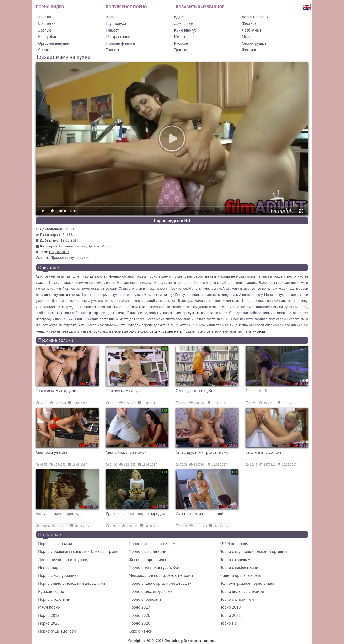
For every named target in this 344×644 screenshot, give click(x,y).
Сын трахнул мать (51, 452)
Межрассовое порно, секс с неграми (161, 575)
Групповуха (116, 23)
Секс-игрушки (254, 43)
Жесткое (249, 23)
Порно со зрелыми (236, 560)
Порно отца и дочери (57, 631)
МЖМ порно (49, 607)
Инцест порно (50, 568)
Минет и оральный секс (240, 575)
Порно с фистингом (237, 599)
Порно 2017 (59, 252)
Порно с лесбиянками (239, 568)
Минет (180, 37)
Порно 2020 (139, 615)
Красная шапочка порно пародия (135, 514)
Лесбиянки (252, 30)
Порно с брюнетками (147, 551)
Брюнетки (47, 23)
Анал (110, 17)
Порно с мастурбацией (58, 575)
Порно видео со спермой (242, 591)
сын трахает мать (168, 331)
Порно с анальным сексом (152, 544)
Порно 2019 (49, 615)
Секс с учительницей (194, 391)
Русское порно (51, 591)
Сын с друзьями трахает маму (202, 452)
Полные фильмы (121, 43)
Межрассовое (118, 37)
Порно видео (50, 7)
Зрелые (45, 30)
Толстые (113, 50)
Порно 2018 (230, 607)
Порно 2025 (49, 623)
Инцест (112, 30)
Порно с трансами (145, 599)
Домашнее (183, 23)
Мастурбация (50, 37)
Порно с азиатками (55, 544)
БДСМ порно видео (237, 544)
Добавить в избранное (200, 7)
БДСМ (179, 17)
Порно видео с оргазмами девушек (160, 583)
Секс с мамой (141, 631)
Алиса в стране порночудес (60, 514)
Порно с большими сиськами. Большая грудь (78, 551)
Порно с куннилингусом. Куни (155, 568)
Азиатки (45, 17)
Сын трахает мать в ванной (199, 514)
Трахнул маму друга (123, 391)
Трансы (180, 50)
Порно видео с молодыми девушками (72, 583)
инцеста (259, 331)
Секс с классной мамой (126, 452)
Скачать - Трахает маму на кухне (63, 257)
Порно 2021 (230, 615)
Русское (181, 43)
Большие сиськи (256, 17)
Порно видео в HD (172, 220)
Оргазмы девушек (54, 43)
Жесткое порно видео (148, 560)
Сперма (45, 50)
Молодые (250, 37)
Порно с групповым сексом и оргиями (253, 551)
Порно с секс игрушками (150, 591)
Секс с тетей (256, 391)
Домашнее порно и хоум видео (66, 560)
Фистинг (249, 50)
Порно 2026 (139, 623)
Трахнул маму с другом (56, 391)
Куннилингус (185, 30)
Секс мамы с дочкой (263, 452)
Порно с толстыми (54, 599)
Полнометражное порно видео (247, 583)
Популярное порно (126, 7)
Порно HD (228, 623)
